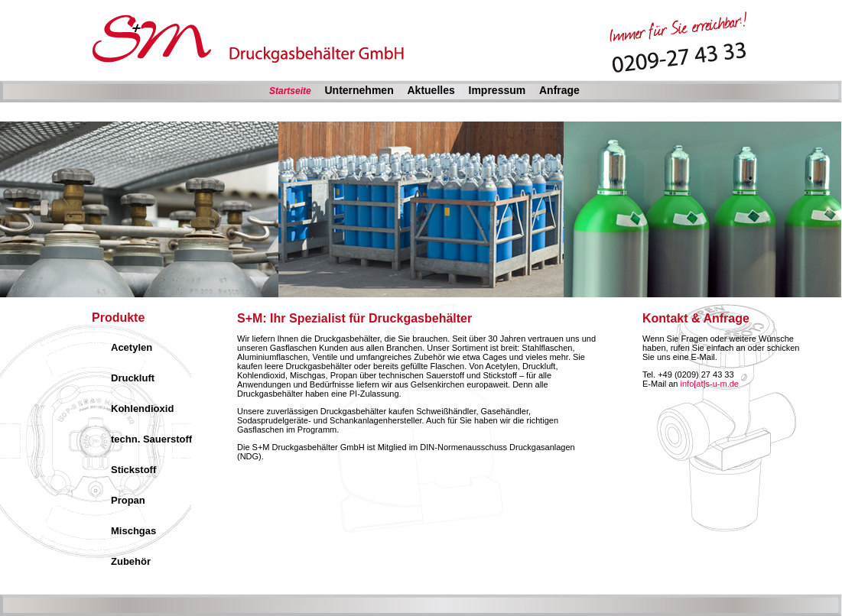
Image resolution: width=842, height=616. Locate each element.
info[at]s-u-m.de (710, 384)
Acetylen (132, 347)
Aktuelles (431, 90)
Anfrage (559, 90)
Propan (128, 500)
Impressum (497, 90)
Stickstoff (133, 470)
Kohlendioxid (142, 409)
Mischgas (133, 531)
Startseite (290, 91)
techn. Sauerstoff (151, 439)
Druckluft (133, 378)
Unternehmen (359, 90)
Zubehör (131, 561)
